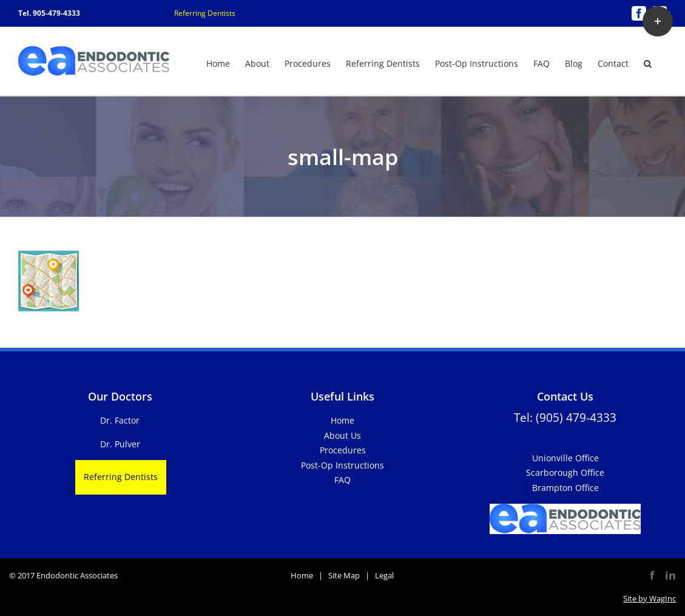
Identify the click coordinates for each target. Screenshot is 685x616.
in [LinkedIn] (670, 575)
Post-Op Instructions (342, 465)
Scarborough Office (565, 472)
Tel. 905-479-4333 (49, 13)
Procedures (343, 450)
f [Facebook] (652, 575)
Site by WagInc (650, 598)
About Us (342, 435)
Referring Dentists (205, 13)
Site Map (344, 575)
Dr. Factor (120, 420)
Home (342, 420)
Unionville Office (565, 458)
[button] (648, 63)
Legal (384, 575)
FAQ (342, 480)
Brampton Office (565, 488)
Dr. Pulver (120, 444)
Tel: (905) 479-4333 (565, 417)
